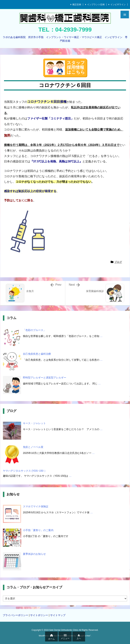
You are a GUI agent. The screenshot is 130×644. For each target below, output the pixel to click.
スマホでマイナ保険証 (36, 506)
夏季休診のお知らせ (34, 554)
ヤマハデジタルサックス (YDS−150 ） (25, 471)
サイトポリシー (39, 615)
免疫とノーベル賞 (33, 447)
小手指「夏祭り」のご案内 (38, 530)
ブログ (118, 262)
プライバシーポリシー (15, 615)
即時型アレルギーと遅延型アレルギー (45, 378)
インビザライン (118, 5)
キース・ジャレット (34, 423)
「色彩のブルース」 (34, 330)
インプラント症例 (96, 5)
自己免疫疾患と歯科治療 (37, 354)
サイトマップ (58, 615)
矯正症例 (77, 5)
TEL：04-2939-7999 (65, 30)
